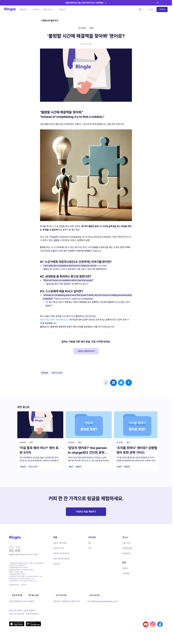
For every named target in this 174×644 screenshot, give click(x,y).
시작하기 (162, 9)
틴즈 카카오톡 (61, 595)
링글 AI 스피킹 (59, 548)
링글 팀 (125, 568)
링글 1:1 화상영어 (60, 543)
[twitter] (121, 383)
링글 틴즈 (57, 564)
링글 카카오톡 (17, 595)
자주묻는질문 (127, 548)
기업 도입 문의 (95, 595)
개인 (90, 543)
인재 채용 (126, 573)
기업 (90, 548)
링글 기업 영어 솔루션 (61, 559)
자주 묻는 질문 (33, 595)
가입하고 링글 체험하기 (86, 512)
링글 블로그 (127, 553)
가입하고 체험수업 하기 (86, 351)
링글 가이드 (127, 543)
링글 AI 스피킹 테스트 (61, 553)
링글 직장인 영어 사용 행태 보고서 (55, 320)
